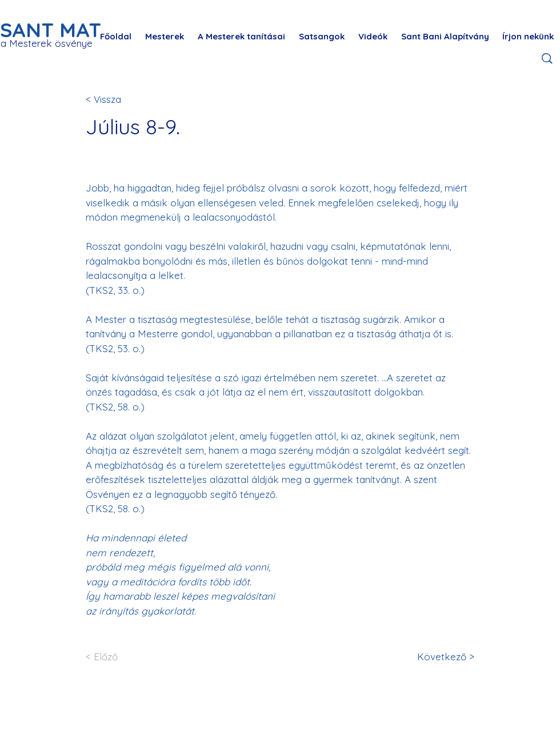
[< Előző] (123, 657)
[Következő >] (437, 657)
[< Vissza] (123, 99)
